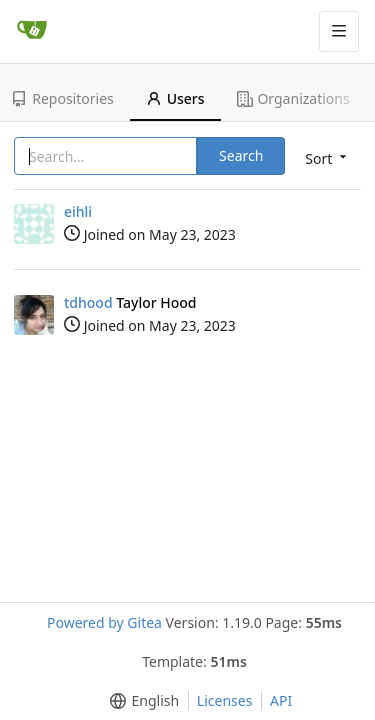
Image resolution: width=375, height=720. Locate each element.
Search (241, 155)
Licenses (225, 700)
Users (175, 98)
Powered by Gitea (104, 622)
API (281, 700)
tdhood (88, 302)
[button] (140, 700)
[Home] (32, 31)
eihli (78, 211)
